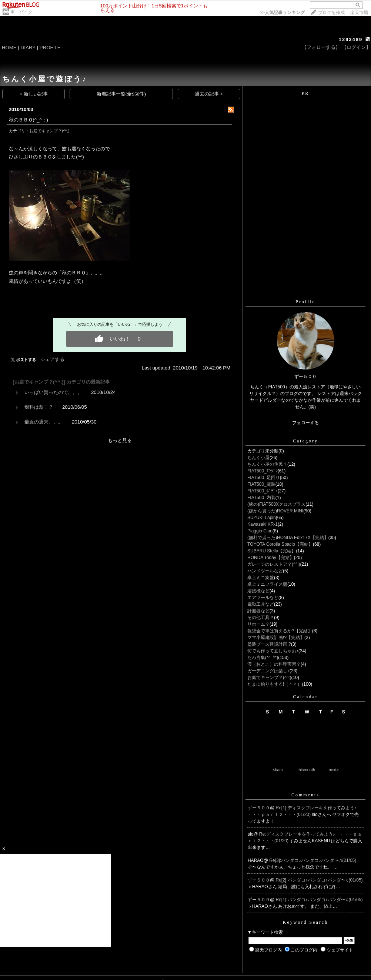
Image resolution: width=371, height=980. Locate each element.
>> (282, 13)
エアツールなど (263, 598)
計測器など (258, 611)
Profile (305, 302)
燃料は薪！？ (39, 407)
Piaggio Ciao (260, 531)
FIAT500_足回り (264, 478)
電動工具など (261, 604)
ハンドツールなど (265, 571)
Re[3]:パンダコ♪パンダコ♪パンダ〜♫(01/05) (313, 860)
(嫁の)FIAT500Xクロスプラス (276, 504)
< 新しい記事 (34, 94)
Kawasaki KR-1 (263, 524)
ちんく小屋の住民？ (267, 464)
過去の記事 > (209, 94)
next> (334, 770)
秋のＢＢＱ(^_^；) (29, 120)
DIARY (28, 48)
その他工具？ (261, 618)
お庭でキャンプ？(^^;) (49, 131)
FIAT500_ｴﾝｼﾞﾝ (263, 471)
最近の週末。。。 (44, 422)
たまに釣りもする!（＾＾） (275, 684)
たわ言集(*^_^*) (263, 658)
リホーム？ (258, 624)
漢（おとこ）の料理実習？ (274, 664)
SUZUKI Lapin (262, 518)
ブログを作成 (331, 13)
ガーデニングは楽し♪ (268, 671)
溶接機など (258, 591)
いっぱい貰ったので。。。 (53, 392)
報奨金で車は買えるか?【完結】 (280, 631)
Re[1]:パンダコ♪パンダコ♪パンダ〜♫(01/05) (319, 900)
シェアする (52, 359)
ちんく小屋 (258, 458)
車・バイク (21, 12)
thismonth (306, 770)
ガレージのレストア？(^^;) (274, 564)
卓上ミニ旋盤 (261, 578)
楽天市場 (359, 13)
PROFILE (50, 48)
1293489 (351, 39)
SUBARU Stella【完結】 (272, 551)
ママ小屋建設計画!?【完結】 (276, 638)
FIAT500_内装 (261, 498)
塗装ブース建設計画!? (269, 644)
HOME (9, 48)
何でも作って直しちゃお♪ (273, 651)
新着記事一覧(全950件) (121, 94)
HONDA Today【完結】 (271, 558)
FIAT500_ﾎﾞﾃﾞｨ (263, 491)
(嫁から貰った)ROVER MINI (275, 511)
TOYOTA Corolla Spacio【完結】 (280, 544)
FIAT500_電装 (261, 484)
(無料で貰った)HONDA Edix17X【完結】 (288, 538)
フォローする (305, 423)
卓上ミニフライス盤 (267, 584)
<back (278, 770)
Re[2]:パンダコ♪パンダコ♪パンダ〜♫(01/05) (319, 880)
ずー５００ (259, 808)
